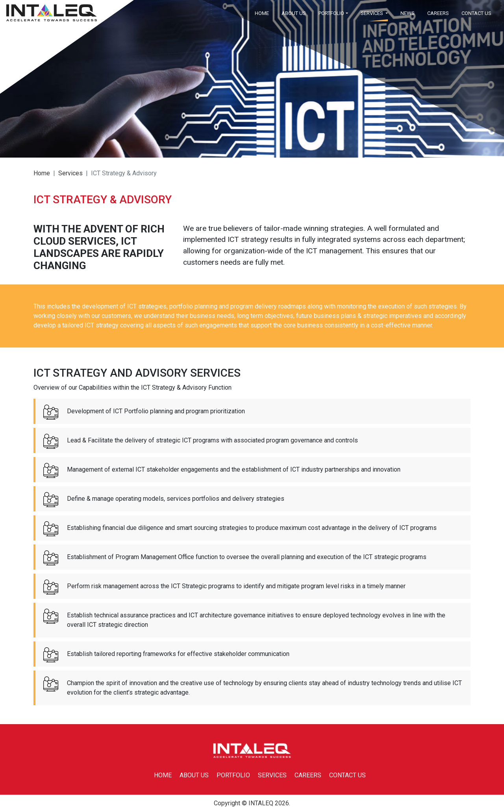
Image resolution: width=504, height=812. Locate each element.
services (70, 173)
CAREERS (438, 13)
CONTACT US (476, 13)
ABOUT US (294, 13)
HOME (262, 13)
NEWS (408, 13)
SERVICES (272, 775)
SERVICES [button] (372, 13)
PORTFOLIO (233, 775)
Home (42, 173)
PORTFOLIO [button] (331, 13)
